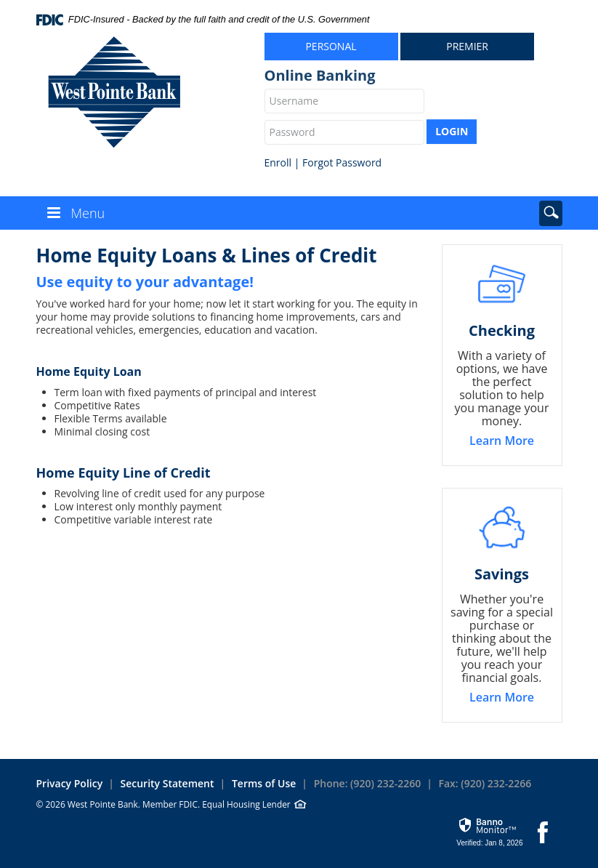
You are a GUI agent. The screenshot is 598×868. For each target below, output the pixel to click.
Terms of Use (264, 783)
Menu (88, 213)
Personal (331, 46)
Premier (467, 46)
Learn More (502, 441)
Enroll (278, 162)
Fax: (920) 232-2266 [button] (485, 783)
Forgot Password (342, 162)
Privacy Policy (70, 783)
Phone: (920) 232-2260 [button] (368, 783)
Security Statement (167, 783)
